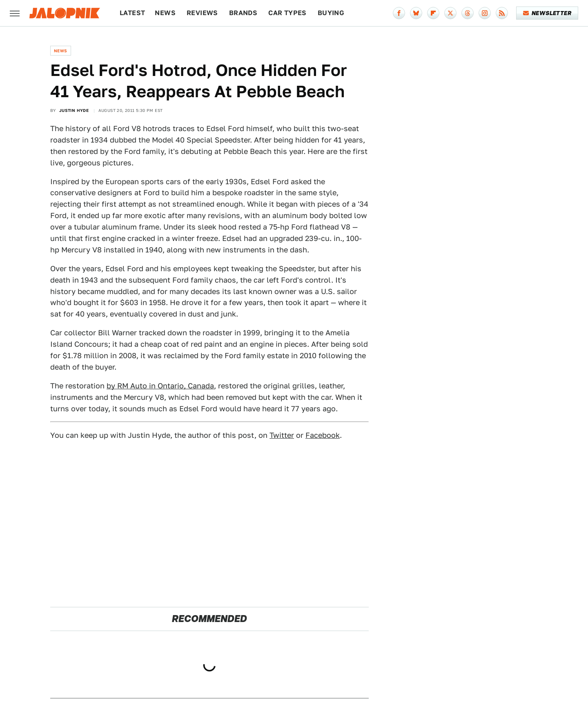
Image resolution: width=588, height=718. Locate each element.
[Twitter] (450, 13)
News (165, 13)
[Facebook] (399, 13)
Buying (331, 13)
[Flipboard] (433, 13)
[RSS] (502, 13)
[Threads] (468, 13)
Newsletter (547, 13)
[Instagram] (485, 13)
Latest (132, 13)
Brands (243, 13)
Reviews (202, 13)
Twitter (282, 435)
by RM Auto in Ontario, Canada (160, 386)
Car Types (287, 13)
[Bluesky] (416, 13)
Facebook (323, 435)
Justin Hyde (74, 110)
